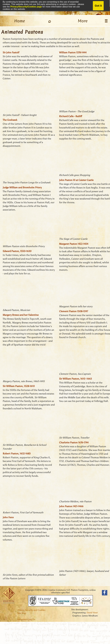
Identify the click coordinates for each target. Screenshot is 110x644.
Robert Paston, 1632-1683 (17, 454)
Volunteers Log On (26, 619)
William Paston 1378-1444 (73, 52)
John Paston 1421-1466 (71, 506)
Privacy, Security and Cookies (31, 610)
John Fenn (8, 517)
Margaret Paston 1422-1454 (74, 244)
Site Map (22, 613)
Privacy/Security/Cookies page (26, 7)
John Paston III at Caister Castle (76, 180)
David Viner (92, 613)
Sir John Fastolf (11, 52)
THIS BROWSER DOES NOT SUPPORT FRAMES (30, 97)
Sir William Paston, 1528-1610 (19, 386)
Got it (98, 6)
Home (20, 21)
